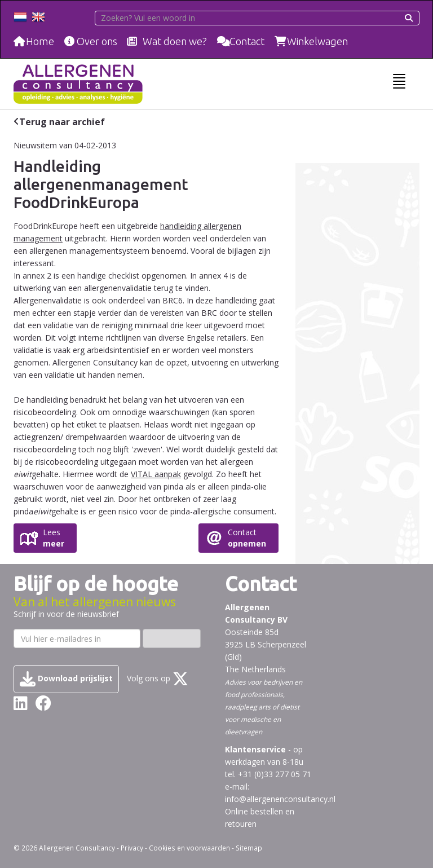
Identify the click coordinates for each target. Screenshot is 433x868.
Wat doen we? (175, 41)
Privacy (132, 848)
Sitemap (249, 848)
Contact (247, 41)
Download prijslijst (66, 679)
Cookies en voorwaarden (189, 848)
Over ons (97, 41)
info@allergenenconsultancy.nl (280, 799)
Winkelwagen (317, 41)
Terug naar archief (62, 122)
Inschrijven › (172, 638)
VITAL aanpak (156, 474)
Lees (54, 538)
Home (40, 41)
